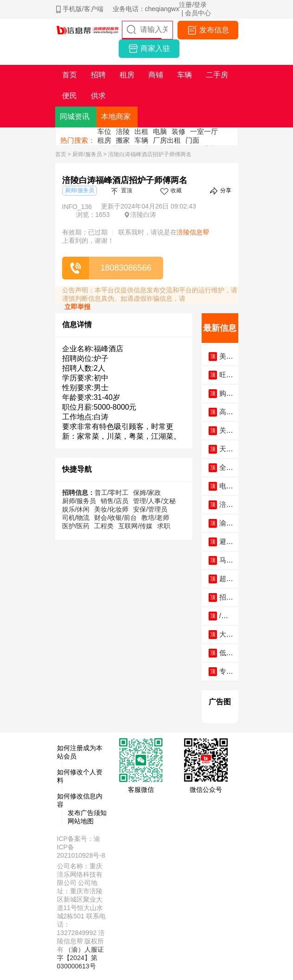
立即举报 (77, 307)
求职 (164, 526)
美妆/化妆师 (111, 509)
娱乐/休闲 (76, 509)
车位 (104, 131)
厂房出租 (167, 140)
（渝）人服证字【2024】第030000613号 (81, 958)
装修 (178, 131)
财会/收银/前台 (115, 518)
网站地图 (81, 821)
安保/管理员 (150, 509)
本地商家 (116, 117)
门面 (192, 140)
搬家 (123, 140)
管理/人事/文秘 (154, 501)
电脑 (160, 131)
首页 (61, 154)
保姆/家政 (147, 493)
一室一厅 (204, 131)
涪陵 (123, 131)
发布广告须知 (87, 813)
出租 (141, 131)
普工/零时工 (112, 493)
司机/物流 (76, 518)
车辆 (141, 140)
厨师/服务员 (87, 154)
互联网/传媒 (135, 526)
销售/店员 (115, 501)
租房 (104, 140)
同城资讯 (75, 117)
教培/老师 (155, 518)
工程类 (104, 526)
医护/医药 (76, 526)
